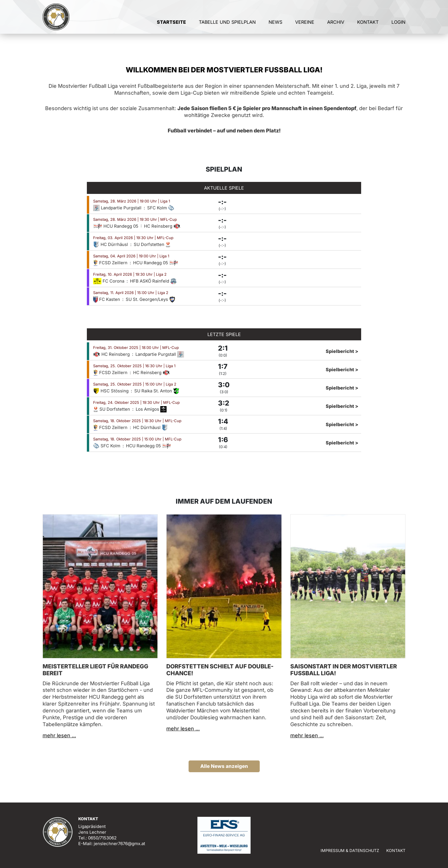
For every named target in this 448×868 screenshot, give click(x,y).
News (275, 28)
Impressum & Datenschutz (350, 850)
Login (398, 28)
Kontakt (368, 28)
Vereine (305, 28)
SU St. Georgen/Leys (151, 299)
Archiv (336, 28)
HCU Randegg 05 (116, 226)
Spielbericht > (342, 351)
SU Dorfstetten (152, 244)
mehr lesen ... (59, 735)
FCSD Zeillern (111, 263)
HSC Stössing (111, 391)
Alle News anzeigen (224, 766)
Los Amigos (151, 409)
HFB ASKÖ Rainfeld (153, 281)
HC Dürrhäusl (111, 244)
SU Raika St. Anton (157, 391)
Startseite (171, 28)
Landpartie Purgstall (118, 208)
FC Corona (109, 281)
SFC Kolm (161, 208)
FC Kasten (107, 299)
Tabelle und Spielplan (227, 28)
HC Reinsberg (162, 226)
